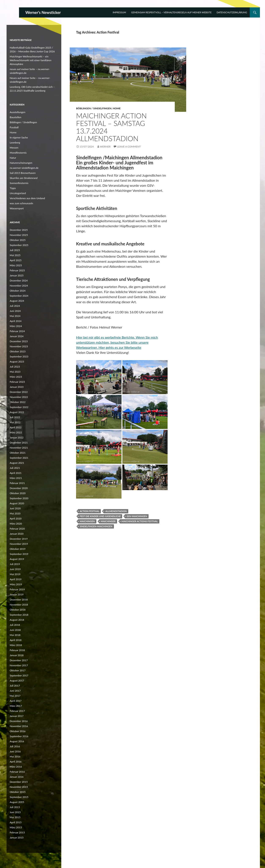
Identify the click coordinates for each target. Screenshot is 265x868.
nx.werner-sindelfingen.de (24, 168)
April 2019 (16, 579)
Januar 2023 (17, 387)
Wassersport (17, 208)
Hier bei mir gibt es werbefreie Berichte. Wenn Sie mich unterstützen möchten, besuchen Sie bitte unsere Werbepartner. (117, 342)
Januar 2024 (17, 336)
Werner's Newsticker (43, 12)
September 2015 (19, 797)
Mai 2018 (15, 635)
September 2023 (19, 356)
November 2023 (19, 346)
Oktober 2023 (18, 351)
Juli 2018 (15, 625)
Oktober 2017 (18, 670)
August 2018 (17, 620)
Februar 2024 (17, 331)
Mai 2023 (15, 372)
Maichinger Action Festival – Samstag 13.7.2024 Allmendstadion (111, 127)
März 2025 (16, 265)
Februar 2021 (17, 483)
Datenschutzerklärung (232, 12)
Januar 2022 (17, 437)
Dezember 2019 (19, 539)
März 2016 (16, 767)
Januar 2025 (17, 275)
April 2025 (16, 260)
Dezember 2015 (19, 782)
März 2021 (16, 478)
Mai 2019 (15, 574)
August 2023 (17, 362)
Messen (14, 148)
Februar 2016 (17, 772)
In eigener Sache (19, 137)
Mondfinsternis (18, 153)
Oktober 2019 (18, 549)
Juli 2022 (15, 417)
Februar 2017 (17, 711)
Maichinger (108, 521)
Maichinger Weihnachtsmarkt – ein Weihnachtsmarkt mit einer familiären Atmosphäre (31, 60)
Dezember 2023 (19, 341)
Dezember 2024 (19, 281)
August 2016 (17, 741)
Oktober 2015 (18, 792)
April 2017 (16, 701)
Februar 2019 (17, 589)
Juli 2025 (15, 250)
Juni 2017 (15, 691)
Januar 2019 (17, 594)
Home (117, 108)
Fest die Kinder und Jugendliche (100, 516)
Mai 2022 (15, 422)
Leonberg (15, 143)
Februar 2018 (17, 650)
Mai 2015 (15, 817)
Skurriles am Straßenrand (24, 178)
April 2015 (16, 822)
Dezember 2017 (19, 660)
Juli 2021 (15, 468)
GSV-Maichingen (137, 516)
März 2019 (16, 584)
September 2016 (19, 736)
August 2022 (17, 412)
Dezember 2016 (19, 721)
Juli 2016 (15, 746)
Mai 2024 (15, 316)
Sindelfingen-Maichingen (96, 526)
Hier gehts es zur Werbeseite (120, 347)
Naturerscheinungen (21, 163)
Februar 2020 (17, 529)
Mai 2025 (15, 255)
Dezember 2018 (19, 600)
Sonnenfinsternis (19, 183)
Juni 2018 (15, 630)
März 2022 (16, 432)
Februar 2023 (17, 382)
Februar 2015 (17, 832)
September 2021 (19, 458)
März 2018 (16, 645)
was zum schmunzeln (21, 203)
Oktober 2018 (18, 610)
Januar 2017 (17, 716)
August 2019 (17, 559)
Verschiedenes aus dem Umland (27, 198)
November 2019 (19, 544)
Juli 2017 (15, 686)
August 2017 (17, 681)
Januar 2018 (17, 655)
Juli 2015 (15, 807)
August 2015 (17, 802)
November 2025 (19, 235)
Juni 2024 (15, 311)
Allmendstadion (116, 511)
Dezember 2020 (19, 488)
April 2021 (16, 473)
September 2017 (19, 675)
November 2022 (19, 397)
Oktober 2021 (18, 453)
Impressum (119, 12)
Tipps (13, 188)
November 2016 (19, 726)
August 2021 (17, 463)
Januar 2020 (17, 534)
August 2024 (17, 301)
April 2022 (16, 427)
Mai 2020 (15, 513)
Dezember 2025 (19, 230)
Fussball (14, 127)
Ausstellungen (18, 112)
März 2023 (16, 377)
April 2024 (16, 321)
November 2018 (19, 605)
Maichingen (87, 521)
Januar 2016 (17, 777)
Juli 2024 (15, 306)
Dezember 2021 (19, 443)
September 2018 (19, 615)
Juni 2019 (15, 569)
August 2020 (17, 503)
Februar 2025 (17, 270)
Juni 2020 (15, 508)
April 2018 (16, 640)
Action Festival (89, 511)
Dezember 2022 (19, 392)
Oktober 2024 (18, 291)
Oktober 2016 (18, 731)
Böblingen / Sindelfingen (94, 108)
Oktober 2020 (18, 493)
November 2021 (19, 448)
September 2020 (19, 498)
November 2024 (19, 286)
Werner (105, 147)
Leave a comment (129, 147)
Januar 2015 (17, 838)
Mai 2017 (15, 696)
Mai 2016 (15, 756)
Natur (13, 158)
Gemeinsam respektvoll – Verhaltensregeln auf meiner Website (171, 12)
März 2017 (16, 706)
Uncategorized (18, 193)
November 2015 (19, 787)
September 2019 (19, 554)
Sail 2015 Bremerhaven (23, 173)
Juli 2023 (15, 367)
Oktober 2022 (18, 402)
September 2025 (19, 245)
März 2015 (16, 827)
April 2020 (16, 519)
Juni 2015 (15, 812)
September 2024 (19, 296)
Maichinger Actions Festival (140, 521)
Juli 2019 (15, 564)
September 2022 (19, 407)
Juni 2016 (15, 751)
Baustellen (16, 117)
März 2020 (16, 524)
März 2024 (16, 326)
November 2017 (19, 665)
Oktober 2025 (18, 240)
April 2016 (16, 762)
